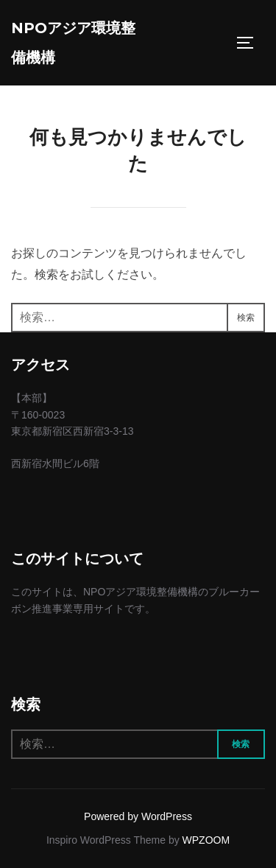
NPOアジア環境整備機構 (73, 43)
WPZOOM (206, 840)
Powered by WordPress (138, 816)
